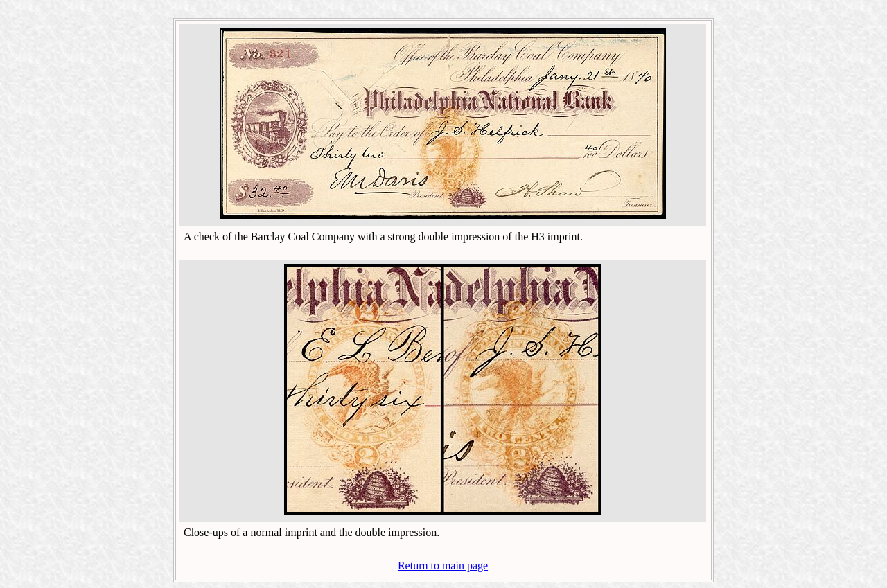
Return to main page (443, 565)
